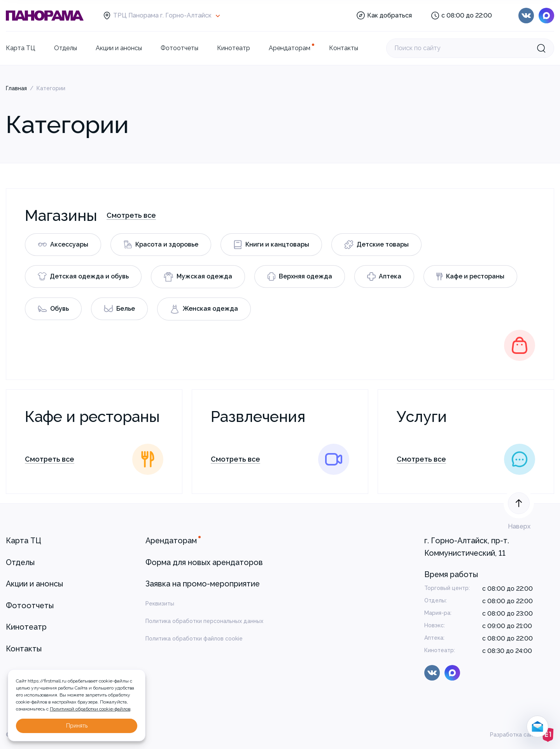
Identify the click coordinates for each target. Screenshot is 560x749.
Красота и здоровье (161, 244)
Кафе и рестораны (470, 276)
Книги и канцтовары (271, 245)
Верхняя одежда (300, 276)
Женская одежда (204, 309)
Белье (119, 309)
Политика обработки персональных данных (204, 621)
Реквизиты (160, 604)
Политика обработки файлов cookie (194, 639)
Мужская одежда (198, 277)
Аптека (384, 276)
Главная (16, 88)
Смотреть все (131, 215)
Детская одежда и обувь (83, 276)
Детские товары (376, 245)
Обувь (53, 309)
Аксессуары (63, 244)
